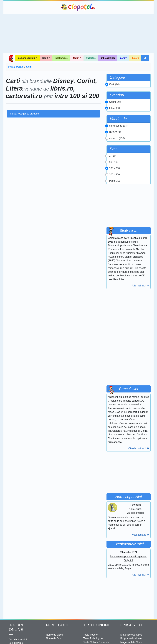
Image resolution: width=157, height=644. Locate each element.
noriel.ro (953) (117, 138)
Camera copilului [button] (27, 58)
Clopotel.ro (78, 7)
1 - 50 (112, 156)
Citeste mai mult (139, 448)
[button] (145, 58)
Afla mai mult (141, 286)
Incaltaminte (61, 58)
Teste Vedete (90, 635)
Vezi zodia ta (141, 535)
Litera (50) (115, 108)
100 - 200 (114, 168)
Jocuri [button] (76, 58)
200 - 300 (114, 175)
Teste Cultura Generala (96, 642)
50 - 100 (114, 162)
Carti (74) (114, 84)
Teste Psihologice (93, 638)
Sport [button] (45, 58)
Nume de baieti (55, 635)
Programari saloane (131, 638)
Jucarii (135, 58)
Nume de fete (54, 638)
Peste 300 (115, 181)
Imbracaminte (108, 58)
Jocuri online (16, 627)
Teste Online (97, 625)
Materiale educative (131, 635)
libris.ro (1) (115, 132)
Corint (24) (115, 102)
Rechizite (91, 58)
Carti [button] (122, 58)
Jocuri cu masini (18, 639)
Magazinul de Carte (131, 642)
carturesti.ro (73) (118, 126)
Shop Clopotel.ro (11, 58)
